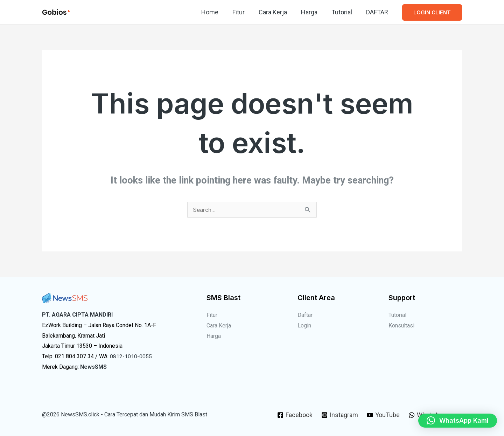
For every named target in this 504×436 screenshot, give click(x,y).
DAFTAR (378, 12)
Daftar (305, 315)
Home (218, 12)
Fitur (245, 12)
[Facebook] (294, 415)
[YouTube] (384, 415)
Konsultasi (401, 326)
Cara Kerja (278, 12)
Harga (313, 12)
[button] (432, 12)
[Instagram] (339, 415)
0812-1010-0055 (131, 357)
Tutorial (344, 12)
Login (304, 326)
